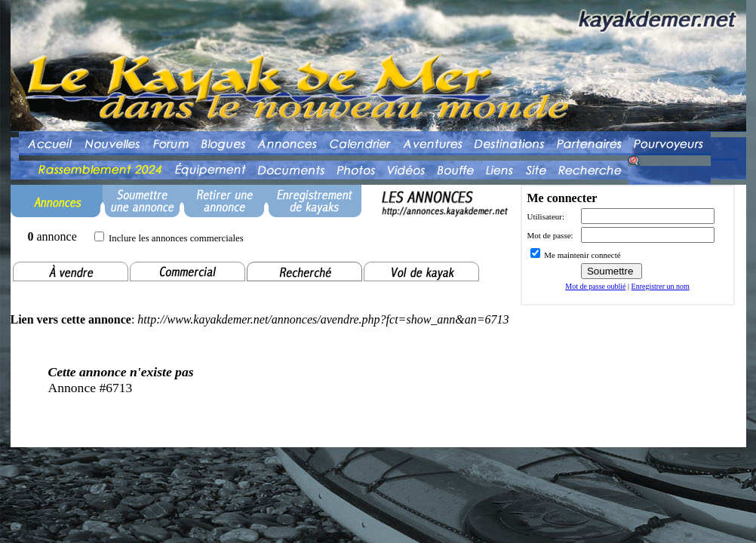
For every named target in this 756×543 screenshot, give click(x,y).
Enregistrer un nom (661, 286)
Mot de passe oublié (595, 286)
